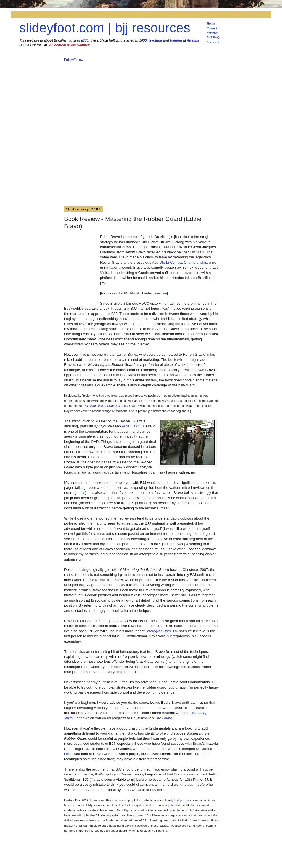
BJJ (85, 40)
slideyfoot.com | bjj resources (105, 28)
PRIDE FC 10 (133, 426)
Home (211, 24)
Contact (212, 28)
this (83, 493)
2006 (143, 40)
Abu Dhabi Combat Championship (180, 262)
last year (180, 800)
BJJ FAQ (213, 37)
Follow (69, 60)
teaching (155, 40)
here (164, 293)
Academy (213, 42)
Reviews (212, 33)
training (176, 40)
